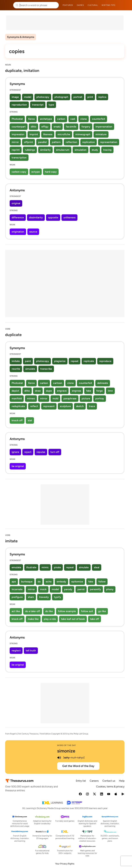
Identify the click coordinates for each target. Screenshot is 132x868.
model (28, 97)
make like (33, 619)
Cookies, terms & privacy (110, 787)
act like (16, 611)
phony (110, 589)
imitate (16, 361)
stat (30, 420)
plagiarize (60, 361)
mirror (15, 142)
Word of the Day (67, 745)
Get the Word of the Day (78, 766)
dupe (49, 391)
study (95, 150)
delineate (103, 383)
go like (102, 611)
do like (49, 611)
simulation (80, 150)
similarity (45, 150)
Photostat (17, 119)
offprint (28, 142)
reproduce (105, 361)
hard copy (51, 172)
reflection (71, 142)
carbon (61, 119)
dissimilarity (36, 217)
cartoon (58, 383)
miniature (101, 134)
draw (38, 391)
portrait (78, 97)
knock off (17, 420)
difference (18, 217)
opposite (53, 217)
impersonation (104, 127)
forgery (86, 127)
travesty (44, 597)
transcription (19, 158)
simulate (30, 369)
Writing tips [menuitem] (108, 5)
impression (18, 134)
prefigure (17, 597)
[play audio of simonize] (59, 758)
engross (76, 391)
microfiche (64, 134)
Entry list (81, 781)
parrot (81, 589)
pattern (56, 142)
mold (55, 398)
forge (99, 391)
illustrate (31, 567)
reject (28, 452)
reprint (16, 150)
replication (89, 142)
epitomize (77, 582)
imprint (34, 134)
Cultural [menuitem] (93, 5)
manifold (17, 398)
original (16, 203)
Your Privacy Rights (65, 864)
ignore (15, 452)
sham (31, 597)
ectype (36, 172)
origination (18, 232)
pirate (57, 567)
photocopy (43, 97)
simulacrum (63, 150)
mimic (45, 567)
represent (49, 406)
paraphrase (70, 398)
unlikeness (69, 217)
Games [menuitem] (80, 5)
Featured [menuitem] (68, 5)
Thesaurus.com (7, 5)
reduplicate (18, 406)
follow (102, 582)
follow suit (87, 611)
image (15, 97)
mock (43, 589)
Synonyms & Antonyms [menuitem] (21, 37)
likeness (48, 134)
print (90, 97)
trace (92, 406)
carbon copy (19, 172)
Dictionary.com (125, 5)
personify (95, 589)
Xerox (31, 119)
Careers (94, 781)
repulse (41, 452)
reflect (34, 406)
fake (89, 391)
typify (57, 597)
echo (49, 582)
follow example (67, 611)
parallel (42, 142)
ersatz (57, 127)
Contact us (109, 781)
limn (110, 391)
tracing (107, 150)
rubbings (30, 150)
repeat (75, 361)
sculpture (65, 406)
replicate (89, 361)
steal (97, 567)
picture (86, 398)
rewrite (16, 369)
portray (100, 398)
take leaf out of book (73, 619)
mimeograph (83, 134)
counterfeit (99, 119)
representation (109, 142)
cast (73, 119)
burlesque (27, 582)
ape (14, 582)
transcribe (46, 369)
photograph (61, 97)
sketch (80, 406)
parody (68, 589)
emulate (16, 567)
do (39, 582)
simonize (66, 751)
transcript (38, 105)
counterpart (19, 127)
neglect (16, 651)
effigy (45, 127)
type (51, 105)
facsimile (71, 127)
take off (94, 619)
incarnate (17, 589)
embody (61, 582)
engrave (62, 391)
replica (102, 97)
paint (28, 361)
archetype (46, 119)
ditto (33, 127)
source (33, 232)
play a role (50, 619)
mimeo (31, 398)
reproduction (19, 105)
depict (15, 391)
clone (84, 119)
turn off (55, 452)
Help (122, 781)
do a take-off (33, 611)
